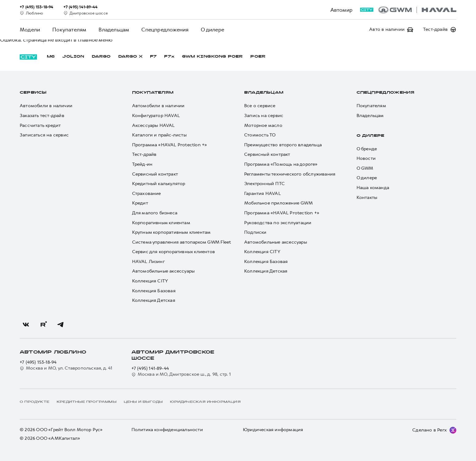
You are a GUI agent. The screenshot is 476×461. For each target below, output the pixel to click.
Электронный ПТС (264, 184)
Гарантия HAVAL (262, 194)
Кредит (140, 203)
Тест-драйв (144, 154)
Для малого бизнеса (155, 213)
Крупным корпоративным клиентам (171, 232)
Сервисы (33, 93)
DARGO (101, 57)
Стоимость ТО (260, 135)
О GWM (365, 168)
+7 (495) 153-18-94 (38, 362)
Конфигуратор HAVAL (156, 116)
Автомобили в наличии (46, 106)
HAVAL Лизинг (148, 262)
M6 (51, 57)
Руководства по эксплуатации (278, 223)
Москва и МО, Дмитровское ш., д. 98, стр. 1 (181, 374)
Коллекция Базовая (154, 291)
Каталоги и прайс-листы (159, 135)
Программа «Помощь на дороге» (281, 164)
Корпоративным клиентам (161, 223)
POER (258, 57)
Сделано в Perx (430, 430)
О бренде (367, 149)
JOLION (73, 57)
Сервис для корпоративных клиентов (174, 252)
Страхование (147, 194)
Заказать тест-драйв (42, 116)
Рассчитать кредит (40, 125)
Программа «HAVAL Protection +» (170, 145)
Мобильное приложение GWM (278, 203)
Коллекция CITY (150, 281)
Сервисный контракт (155, 174)
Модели (30, 30)
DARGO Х (130, 57)
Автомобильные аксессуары (163, 271)
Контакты (367, 198)
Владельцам (114, 30)
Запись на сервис (264, 116)
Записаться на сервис (44, 135)
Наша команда (373, 188)
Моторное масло (263, 125)
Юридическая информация (273, 430)
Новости (366, 158)
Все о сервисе (260, 106)
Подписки (255, 232)
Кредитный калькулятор (159, 184)
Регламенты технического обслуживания (290, 174)
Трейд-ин (142, 164)
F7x (169, 57)
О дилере (212, 30)
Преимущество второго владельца (283, 145)
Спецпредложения (165, 30)
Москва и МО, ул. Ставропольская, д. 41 (66, 368)
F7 (153, 57)
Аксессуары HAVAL (153, 125)
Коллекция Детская (154, 300)
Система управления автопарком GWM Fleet (182, 242)
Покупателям (69, 30)
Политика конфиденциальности (167, 430)
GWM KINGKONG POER (212, 57)
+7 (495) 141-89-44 (150, 368)
